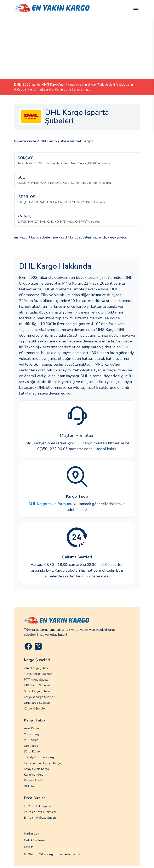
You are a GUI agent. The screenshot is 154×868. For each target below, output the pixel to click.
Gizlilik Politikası (35, 840)
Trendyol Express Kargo (40, 757)
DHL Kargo (31, 786)
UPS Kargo (31, 746)
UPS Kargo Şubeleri (37, 685)
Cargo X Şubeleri (35, 709)
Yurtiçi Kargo (32, 734)
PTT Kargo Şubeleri (37, 680)
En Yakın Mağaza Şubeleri (41, 818)
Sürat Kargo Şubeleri (38, 691)
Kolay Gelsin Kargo (36, 769)
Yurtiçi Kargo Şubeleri (38, 674)
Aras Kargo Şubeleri (37, 668)
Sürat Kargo (32, 752)
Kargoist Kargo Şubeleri (40, 697)
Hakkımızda (32, 834)
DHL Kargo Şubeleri (37, 703)
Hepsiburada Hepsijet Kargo (42, 763)
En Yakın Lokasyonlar (38, 806)
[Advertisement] (77, 48)
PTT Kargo (31, 740)
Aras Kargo (31, 728)
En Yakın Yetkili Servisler (40, 812)
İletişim (29, 847)
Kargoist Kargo (34, 775)
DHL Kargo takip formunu (50, 504)
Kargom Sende (34, 780)
